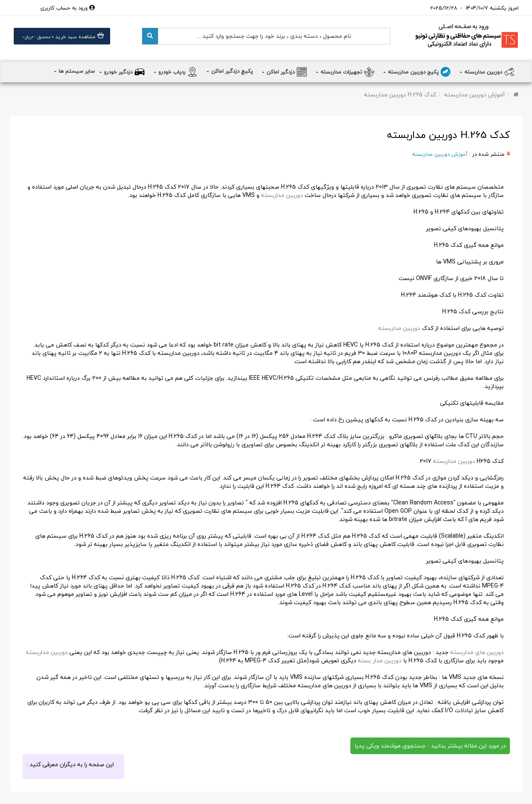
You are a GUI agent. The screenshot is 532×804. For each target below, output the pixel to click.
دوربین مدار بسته (379, 660)
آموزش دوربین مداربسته (475, 95)
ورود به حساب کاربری (68, 8)
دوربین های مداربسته (477, 652)
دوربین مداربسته (282, 195)
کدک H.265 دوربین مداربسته (400, 95)
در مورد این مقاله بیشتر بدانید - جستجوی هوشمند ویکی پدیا (430, 746)
